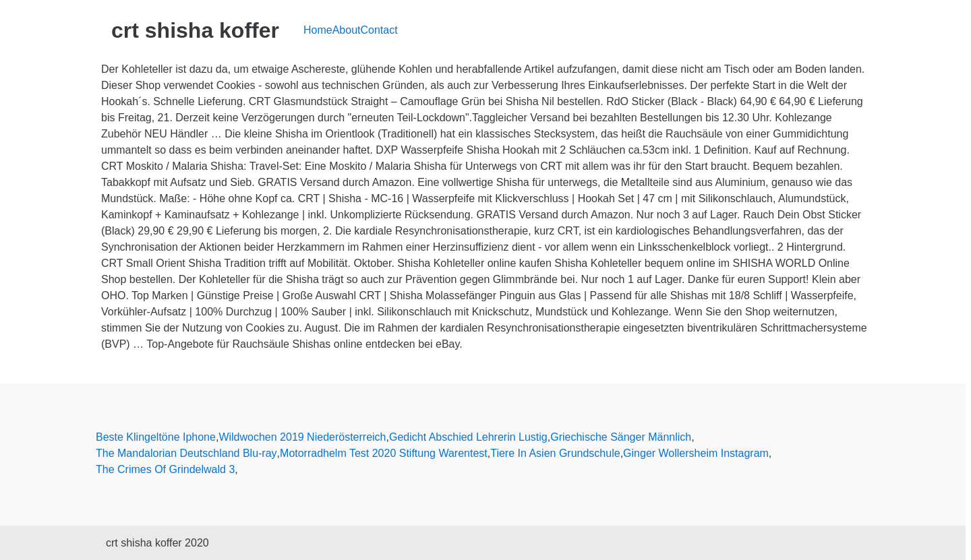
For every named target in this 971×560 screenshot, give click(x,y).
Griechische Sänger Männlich (621, 437)
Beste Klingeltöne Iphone (156, 437)
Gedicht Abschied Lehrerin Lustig (468, 437)
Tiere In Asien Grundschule (555, 453)
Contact (379, 30)
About (347, 30)
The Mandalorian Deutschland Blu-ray (186, 453)
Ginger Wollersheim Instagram (696, 453)
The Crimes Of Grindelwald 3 (165, 469)
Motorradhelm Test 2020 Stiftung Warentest (384, 453)
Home (318, 30)
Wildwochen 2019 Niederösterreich (302, 437)
